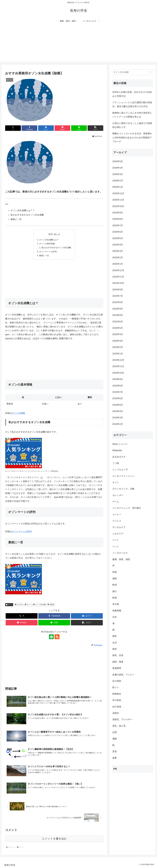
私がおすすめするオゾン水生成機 (56, 248)
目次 (51, 234)
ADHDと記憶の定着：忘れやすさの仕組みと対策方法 (132, 94)
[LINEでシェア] (79, 128)
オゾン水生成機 (39, 605)
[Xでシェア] (13, 128)
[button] (95, 128)
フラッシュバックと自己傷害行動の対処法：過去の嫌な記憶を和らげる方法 (132, 104)
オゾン (9, 605)
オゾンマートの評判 (48, 252)
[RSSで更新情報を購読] (57, 637)
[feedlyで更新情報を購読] (51, 637)
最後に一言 (44, 255)
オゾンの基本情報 (47, 244)
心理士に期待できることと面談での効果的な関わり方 (132, 125)
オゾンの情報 (18, 413)
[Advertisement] (78, 45)
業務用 (51, 605)
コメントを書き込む (54, 839)
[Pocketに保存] (62, 128)
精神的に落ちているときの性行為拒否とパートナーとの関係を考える (132, 115)
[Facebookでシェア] (29, 128)
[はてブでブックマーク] (46, 128)
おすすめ (19, 605)
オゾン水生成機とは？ (49, 240)
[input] (132, 72)
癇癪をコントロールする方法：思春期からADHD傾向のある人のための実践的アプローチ (132, 138)
